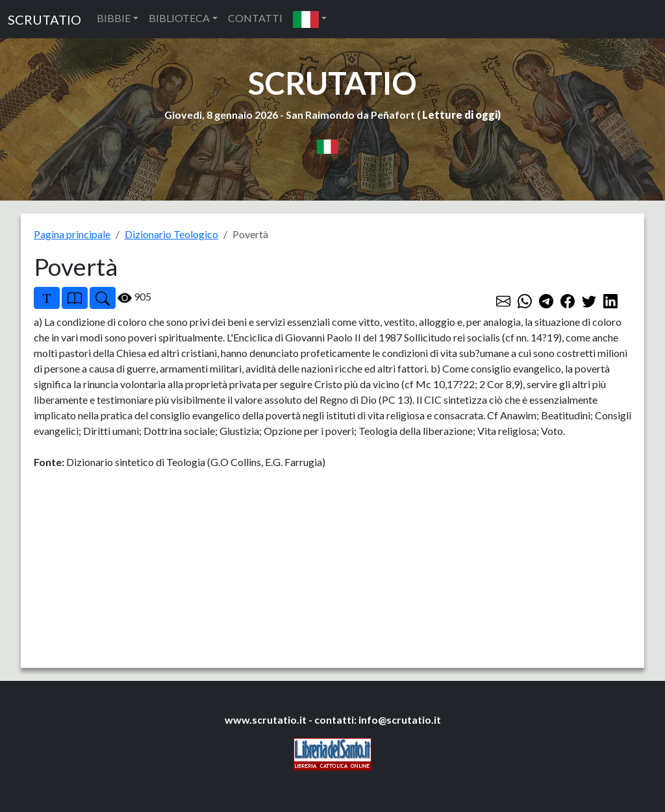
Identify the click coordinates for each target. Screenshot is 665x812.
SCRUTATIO (44, 19)
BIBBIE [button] (114, 18)
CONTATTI (255, 18)
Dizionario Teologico (171, 234)
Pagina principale (72, 234)
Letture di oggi (460, 115)
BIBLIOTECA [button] (179, 18)
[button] (310, 19)
